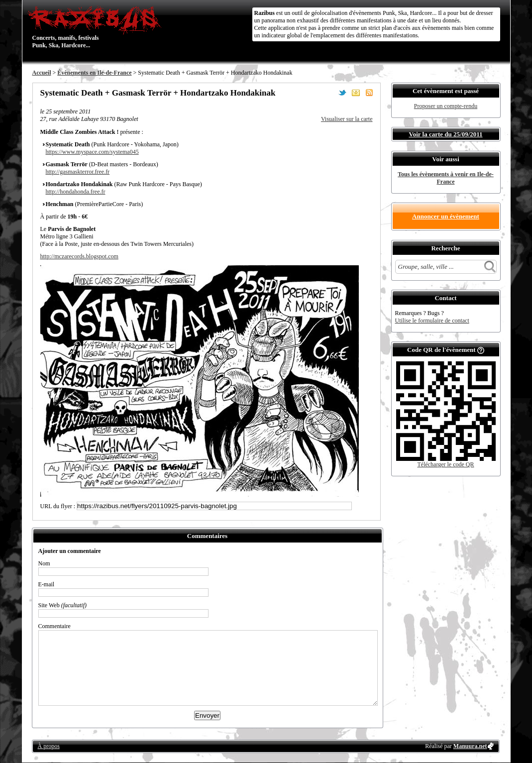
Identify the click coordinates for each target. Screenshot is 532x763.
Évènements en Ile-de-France (94, 73)
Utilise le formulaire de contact (432, 321)
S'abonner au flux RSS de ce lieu (369, 93)
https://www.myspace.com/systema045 (92, 152)
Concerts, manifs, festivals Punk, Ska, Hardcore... (97, 27)
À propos (49, 746)
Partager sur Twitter (342, 93)
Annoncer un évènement (446, 216)
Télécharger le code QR (445, 464)
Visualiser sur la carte (347, 119)
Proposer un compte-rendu (446, 106)
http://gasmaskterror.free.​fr (78, 172)
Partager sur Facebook (329, 93)
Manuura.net (470, 746)
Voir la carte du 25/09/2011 (445, 134)
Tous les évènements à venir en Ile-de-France (446, 178)
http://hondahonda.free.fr (76, 192)
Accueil (42, 73)
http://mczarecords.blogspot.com (79, 256)
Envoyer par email (356, 93)
